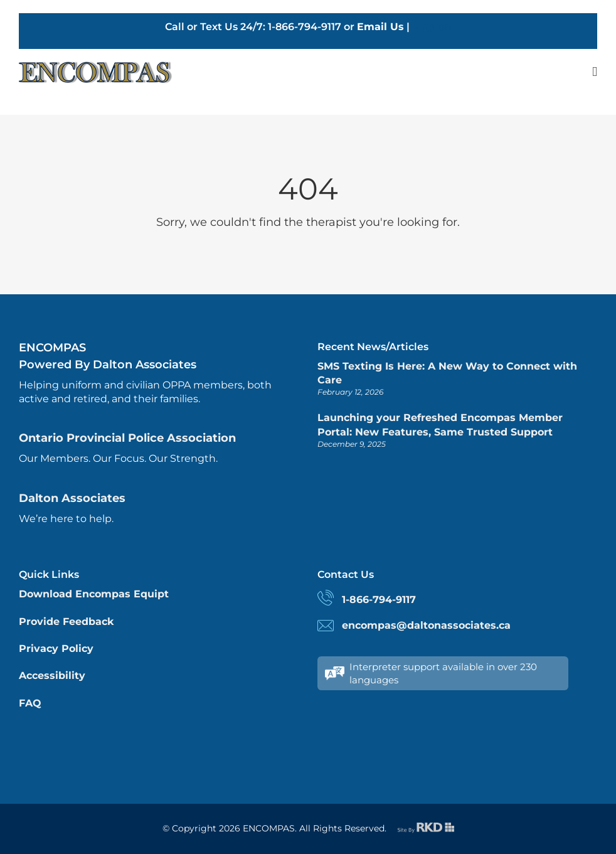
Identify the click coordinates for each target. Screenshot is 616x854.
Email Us (380, 27)
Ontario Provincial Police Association (127, 438)
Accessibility (52, 675)
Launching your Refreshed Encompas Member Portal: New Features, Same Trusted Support (440, 424)
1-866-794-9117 (379, 600)
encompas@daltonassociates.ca (426, 625)
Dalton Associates (72, 498)
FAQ (30, 703)
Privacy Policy (56, 649)
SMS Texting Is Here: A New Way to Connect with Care (447, 373)
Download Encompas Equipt (94, 594)
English (432, 27)
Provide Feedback (66, 622)
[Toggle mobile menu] (595, 72)
